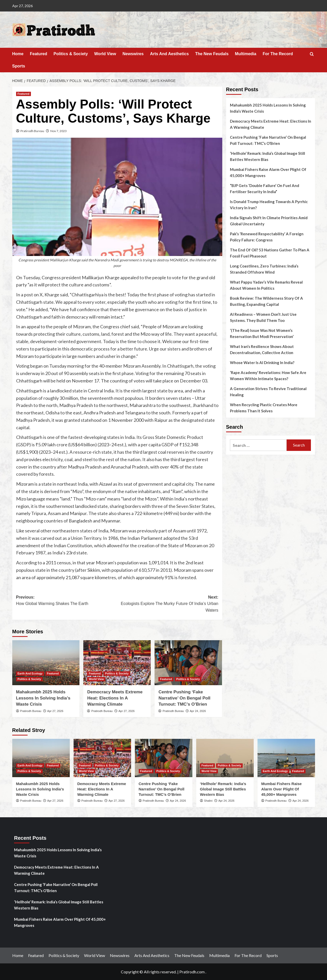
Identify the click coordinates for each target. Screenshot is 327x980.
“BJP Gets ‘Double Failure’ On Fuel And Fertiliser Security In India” (265, 189)
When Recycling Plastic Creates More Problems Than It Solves (264, 408)
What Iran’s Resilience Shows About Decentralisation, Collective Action (262, 349)
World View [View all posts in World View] (96, 679)
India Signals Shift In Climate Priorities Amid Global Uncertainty (269, 221)
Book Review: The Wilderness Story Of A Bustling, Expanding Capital (266, 301)
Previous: (67, 601)
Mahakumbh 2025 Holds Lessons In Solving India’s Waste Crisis (43, 698)
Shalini (208, 801)
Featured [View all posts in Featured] (24, 94)
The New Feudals (212, 54)
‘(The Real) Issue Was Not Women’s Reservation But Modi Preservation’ (262, 333)
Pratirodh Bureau (32, 131)
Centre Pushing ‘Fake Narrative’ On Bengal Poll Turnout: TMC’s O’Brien (184, 698)
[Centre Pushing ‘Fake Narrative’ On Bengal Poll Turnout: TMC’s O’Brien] (188, 663)
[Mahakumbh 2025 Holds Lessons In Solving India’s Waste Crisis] (46, 663)
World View (105, 54)
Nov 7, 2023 (59, 131)
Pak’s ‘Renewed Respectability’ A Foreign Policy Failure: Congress (267, 237)
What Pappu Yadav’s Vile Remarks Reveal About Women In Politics (266, 285)
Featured (39, 54)
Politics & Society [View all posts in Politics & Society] (29, 679)
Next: (168, 604)
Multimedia (246, 54)
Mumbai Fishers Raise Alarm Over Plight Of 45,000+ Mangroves (268, 172)
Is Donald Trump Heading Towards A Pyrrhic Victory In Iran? (269, 205)
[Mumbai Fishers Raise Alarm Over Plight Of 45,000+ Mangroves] (286, 758)
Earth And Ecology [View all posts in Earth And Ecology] (30, 673)
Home (18, 54)
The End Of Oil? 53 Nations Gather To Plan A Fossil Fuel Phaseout (270, 253)
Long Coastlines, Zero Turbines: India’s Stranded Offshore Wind (264, 269)
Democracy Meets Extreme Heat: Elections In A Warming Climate (115, 698)
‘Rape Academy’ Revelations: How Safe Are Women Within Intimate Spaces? (268, 376)
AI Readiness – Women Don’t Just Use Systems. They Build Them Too (263, 317)
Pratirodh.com (192, 972)
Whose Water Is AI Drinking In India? (262, 363)
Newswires (133, 54)
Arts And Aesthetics (169, 54)
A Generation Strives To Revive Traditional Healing (268, 392)
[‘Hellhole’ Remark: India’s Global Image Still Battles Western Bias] (225, 758)
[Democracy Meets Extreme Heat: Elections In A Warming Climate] (117, 663)
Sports (19, 66)
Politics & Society (71, 54)
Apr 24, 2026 (198, 711)
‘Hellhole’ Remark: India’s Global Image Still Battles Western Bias (267, 156)
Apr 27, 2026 (55, 711)
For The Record (278, 54)
